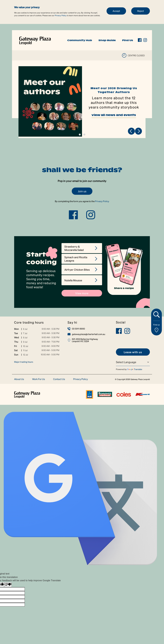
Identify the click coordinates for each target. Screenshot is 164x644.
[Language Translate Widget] (133, 362)
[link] (35, 40)
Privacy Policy (61, 15)
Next (138, 131)
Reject (141, 11)
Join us (82, 191)
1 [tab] (80, 135)
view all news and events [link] (114, 116)
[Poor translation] (8, 585)
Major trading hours (24, 362)
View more (82, 293)
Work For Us (39, 379)
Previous (131, 131)
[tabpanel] (82, 102)
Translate (135, 369)
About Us (19, 379)
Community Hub (80, 40)
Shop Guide (107, 40)
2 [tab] (84, 135)
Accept (116, 11)
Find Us (128, 40)
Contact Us (59, 379)
